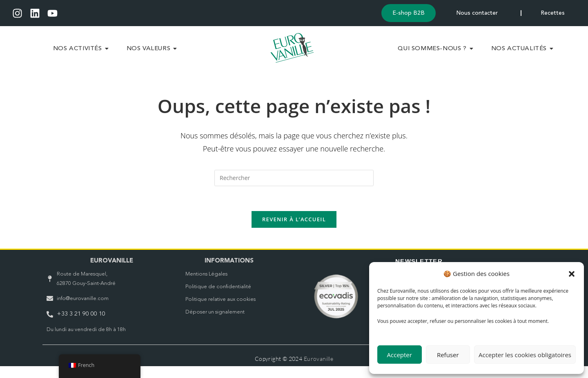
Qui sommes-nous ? (435, 55)
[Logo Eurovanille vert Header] (292, 54)
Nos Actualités (522, 55)
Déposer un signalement (215, 324)
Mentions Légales (206, 286)
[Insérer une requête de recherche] (294, 190)
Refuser (448, 355)
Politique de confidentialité (218, 299)
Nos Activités (81, 55)
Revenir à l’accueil (294, 231)
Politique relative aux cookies (220, 311)
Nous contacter (477, 13)
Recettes (553, 13)
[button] (572, 274)
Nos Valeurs (152, 55)
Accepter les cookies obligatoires (525, 355)
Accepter (400, 355)
